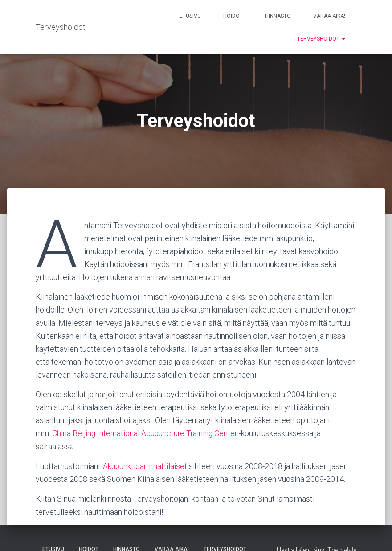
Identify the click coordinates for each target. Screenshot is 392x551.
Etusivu (190, 16)
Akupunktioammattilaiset (145, 466)
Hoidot (233, 16)
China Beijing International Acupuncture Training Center (146, 433)
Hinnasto (278, 16)
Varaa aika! (329, 16)
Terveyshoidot (321, 39)
